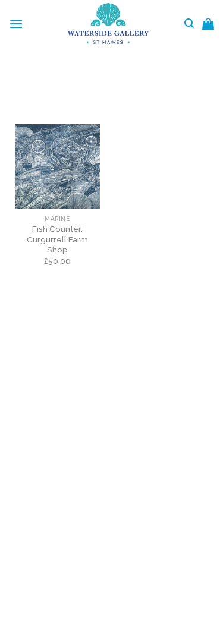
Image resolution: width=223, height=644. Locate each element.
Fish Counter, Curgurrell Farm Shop (57, 239)
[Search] (189, 23)
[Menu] (16, 23)
